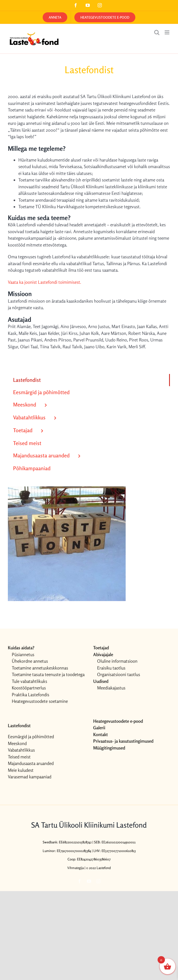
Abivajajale (103, 654)
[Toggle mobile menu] (167, 32)
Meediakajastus (111, 688)
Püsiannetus (23, 654)
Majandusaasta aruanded (31, 763)
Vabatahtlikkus (21, 750)
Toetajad (101, 648)
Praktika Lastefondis (30, 695)
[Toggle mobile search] (157, 32)
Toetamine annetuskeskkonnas (40, 668)
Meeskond (17, 743)
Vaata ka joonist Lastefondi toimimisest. (44, 282)
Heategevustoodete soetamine (40, 701)
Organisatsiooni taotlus (119, 674)
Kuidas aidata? (21, 648)
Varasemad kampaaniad (30, 777)
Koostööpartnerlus (29, 688)
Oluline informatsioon (117, 661)
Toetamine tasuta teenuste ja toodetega (48, 674)
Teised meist (19, 757)
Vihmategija (76, 868)
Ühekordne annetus (30, 661)
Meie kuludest (21, 770)
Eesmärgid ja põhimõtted (31, 737)
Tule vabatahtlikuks (29, 681)
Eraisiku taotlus (111, 668)
